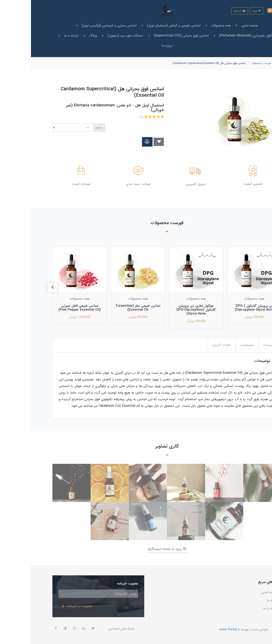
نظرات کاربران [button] (190, 345)
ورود (225, 11)
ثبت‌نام (209, 11)
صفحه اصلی (218, 25)
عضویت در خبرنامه (46, 606)
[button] (242, 11)
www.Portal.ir (199, 629)
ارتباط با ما (40, 36)
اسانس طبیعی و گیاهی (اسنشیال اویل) (142, 25)
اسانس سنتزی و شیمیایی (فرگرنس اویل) (77, 25)
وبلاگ (62, 36)
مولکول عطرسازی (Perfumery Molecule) (216, 36)
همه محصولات (189, 25)
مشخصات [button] (216, 345)
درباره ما (136, 46)
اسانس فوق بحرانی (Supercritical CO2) (150, 36)
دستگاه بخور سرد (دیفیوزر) (94, 36)
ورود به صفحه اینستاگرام (136, 549)
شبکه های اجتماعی (90, 629)
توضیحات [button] (239, 345)
